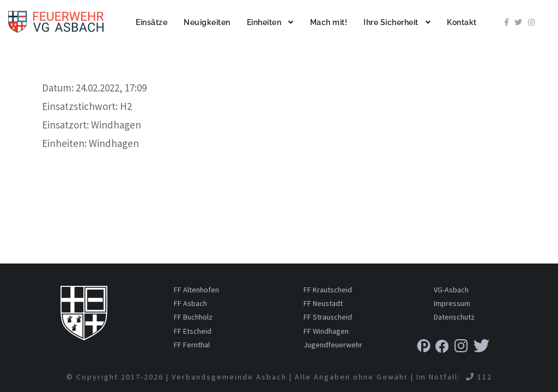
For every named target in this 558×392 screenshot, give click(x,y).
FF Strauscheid (328, 317)
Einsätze (151, 22)
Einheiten (264, 22)
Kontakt (462, 22)
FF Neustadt (323, 303)
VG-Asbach (451, 290)
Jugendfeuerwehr (333, 345)
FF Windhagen (326, 331)
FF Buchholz (193, 317)
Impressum (452, 303)
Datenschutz (454, 317)
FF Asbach (190, 303)
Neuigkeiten (207, 22)
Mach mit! (329, 22)
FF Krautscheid (328, 290)
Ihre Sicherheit (391, 22)
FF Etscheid (193, 331)
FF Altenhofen (196, 290)
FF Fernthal (192, 345)
